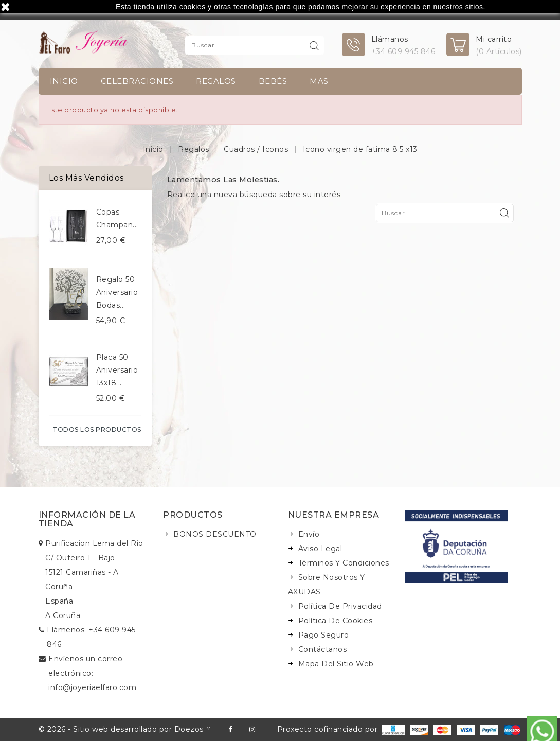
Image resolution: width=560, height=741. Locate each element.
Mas (319, 81)
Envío (309, 534)
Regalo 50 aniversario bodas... (117, 292)
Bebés (273, 81)
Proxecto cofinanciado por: (341, 729)
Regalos (216, 81)
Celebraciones (137, 81)
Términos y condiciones (344, 563)
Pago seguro (324, 635)
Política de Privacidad (340, 606)
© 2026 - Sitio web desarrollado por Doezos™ (125, 729)
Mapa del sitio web (336, 664)
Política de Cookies (336, 621)
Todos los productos (97, 429)
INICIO (64, 81)
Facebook (230, 729)
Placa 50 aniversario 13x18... (117, 370)
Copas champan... (117, 218)
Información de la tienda (87, 519)
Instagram (252, 729)
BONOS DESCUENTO (215, 534)
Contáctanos (323, 649)
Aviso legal (320, 549)
